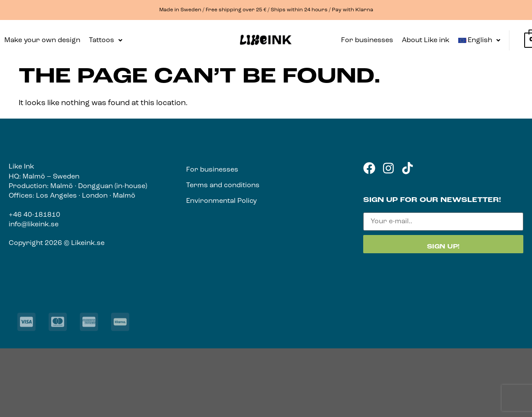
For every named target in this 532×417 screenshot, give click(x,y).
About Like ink (426, 40)
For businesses (367, 40)
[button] (106, 40)
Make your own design (42, 40)
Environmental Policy (222, 201)
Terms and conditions (223, 185)
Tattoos (106, 40)
